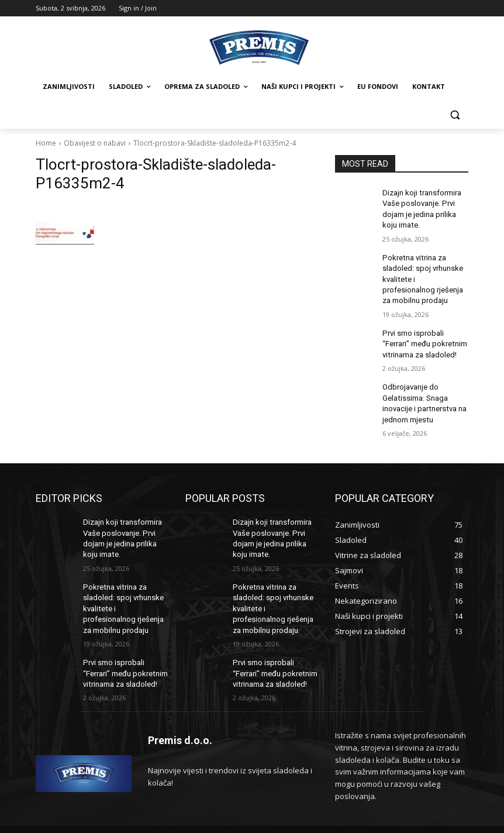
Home (46, 143)
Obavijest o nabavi (95, 143)
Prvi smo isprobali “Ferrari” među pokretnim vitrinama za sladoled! (425, 334)
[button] (455, 115)
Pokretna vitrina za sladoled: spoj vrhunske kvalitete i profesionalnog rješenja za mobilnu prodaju (423, 273)
